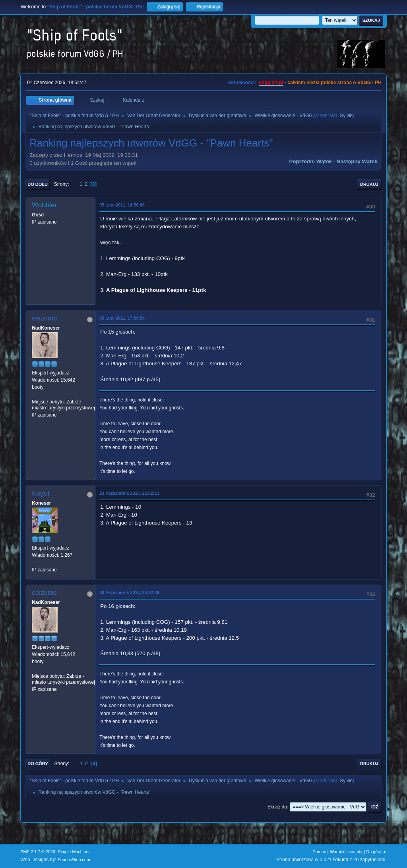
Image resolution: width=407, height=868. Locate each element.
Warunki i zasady (346, 852)
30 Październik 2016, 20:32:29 (129, 592)
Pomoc (320, 852)
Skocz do (277, 807)
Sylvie (346, 116)
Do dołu (38, 184)
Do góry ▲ (376, 852)
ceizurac (44, 318)
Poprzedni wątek (311, 161)
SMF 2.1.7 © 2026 (38, 852)
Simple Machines (74, 852)
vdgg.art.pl (271, 83)
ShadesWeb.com (74, 860)
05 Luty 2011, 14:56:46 (122, 205)
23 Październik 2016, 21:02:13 (129, 493)
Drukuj (369, 184)
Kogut (41, 493)
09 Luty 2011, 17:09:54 (122, 318)
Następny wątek (357, 161)
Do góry (38, 764)
